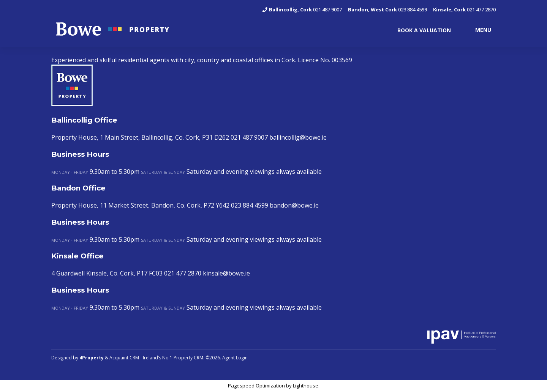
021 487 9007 (302, 9)
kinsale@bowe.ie (226, 273)
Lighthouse (306, 386)
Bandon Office (78, 188)
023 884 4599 (387, 9)
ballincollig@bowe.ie (298, 137)
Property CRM (188, 358)
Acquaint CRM (124, 358)
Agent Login (235, 358)
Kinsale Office (77, 256)
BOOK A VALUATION (424, 30)
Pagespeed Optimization (256, 386)
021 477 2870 (464, 9)
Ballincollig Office (84, 120)
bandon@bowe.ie (294, 205)
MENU (483, 29)
